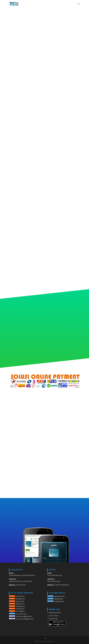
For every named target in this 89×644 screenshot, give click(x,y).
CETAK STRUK (53, 616)
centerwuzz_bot (21, 614)
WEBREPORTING (55, 613)
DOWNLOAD (53, 619)
